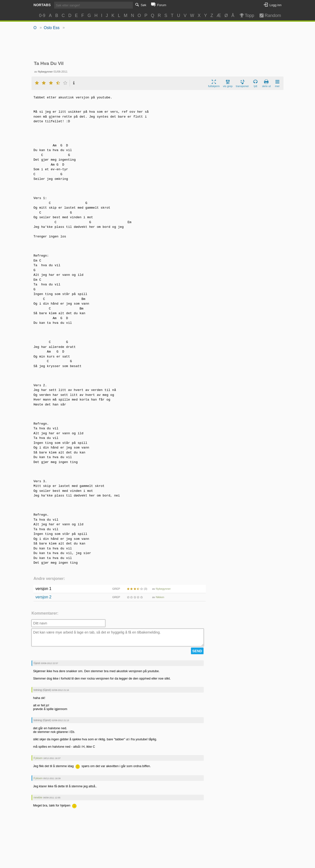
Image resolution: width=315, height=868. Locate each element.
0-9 (42, 15)
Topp (246, 15)
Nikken (160, 597)
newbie (38, 797)
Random (268, 15)
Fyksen (38, 758)
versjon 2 (43, 597)
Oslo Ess (52, 28)
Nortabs (42, 5)
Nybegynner (45, 72)
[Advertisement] (158, 46)
